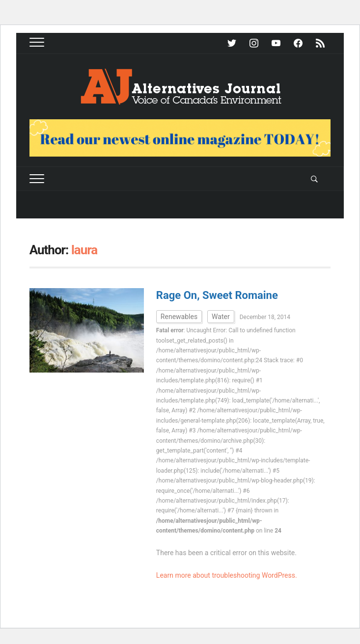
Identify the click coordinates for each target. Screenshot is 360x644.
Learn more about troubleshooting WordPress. (227, 575)
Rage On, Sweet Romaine (217, 295)
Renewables (179, 317)
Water (221, 317)
